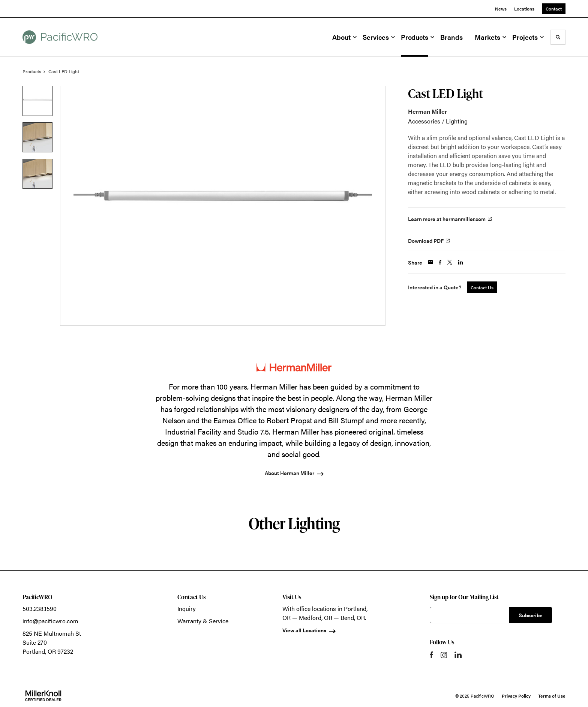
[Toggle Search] (558, 37)
